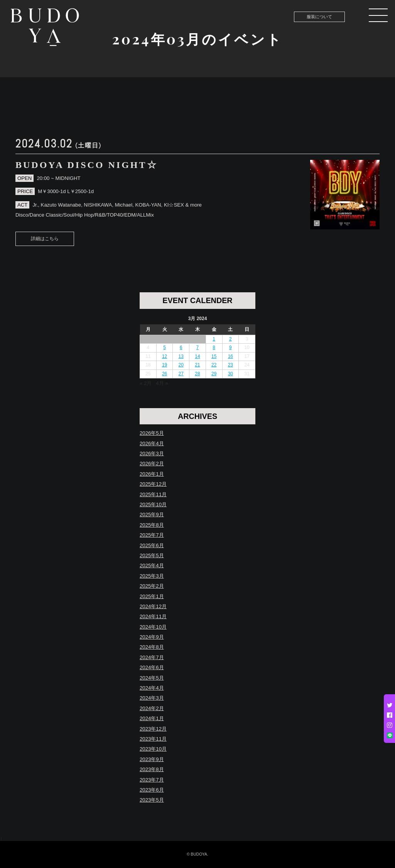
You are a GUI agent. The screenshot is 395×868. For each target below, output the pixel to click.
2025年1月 (152, 596)
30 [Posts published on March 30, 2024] (230, 374)
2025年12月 (153, 484)
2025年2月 (152, 586)
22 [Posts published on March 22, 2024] (214, 365)
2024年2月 (152, 708)
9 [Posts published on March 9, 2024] (230, 348)
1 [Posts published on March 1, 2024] (214, 339)
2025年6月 (152, 545)
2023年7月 (152, 780)
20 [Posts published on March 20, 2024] (181, 365)
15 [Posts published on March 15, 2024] (214, 356)
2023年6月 (152, 790)
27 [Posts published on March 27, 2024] (181, 374)
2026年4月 (152, 443)
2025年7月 (152, 535)
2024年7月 (152, 657)
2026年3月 (152, 453)
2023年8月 (152, 769)
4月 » (162, 383)
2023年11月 (153, 739)
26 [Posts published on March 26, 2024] (165, 374)
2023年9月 (152, 759)
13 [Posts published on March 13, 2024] (181, 356)
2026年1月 (152, 474)
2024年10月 (153, 627)
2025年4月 (152, 565)
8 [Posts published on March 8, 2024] (214, 348)
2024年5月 (152, 678)
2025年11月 (153, 494)
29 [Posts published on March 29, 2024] (214, 374)
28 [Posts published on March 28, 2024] (197, 374)
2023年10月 (153, 749)
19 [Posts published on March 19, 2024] (165, 365)
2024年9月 (152, 637)
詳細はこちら (45, 239)
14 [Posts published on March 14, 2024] (197, 356)
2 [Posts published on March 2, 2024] (230, 339)
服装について (319, 17)
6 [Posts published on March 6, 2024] (181, 348)
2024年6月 (152, 667)
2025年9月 (152, 515)
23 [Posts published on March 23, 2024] (230, 365)
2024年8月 (152, 647)
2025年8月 (152, 525)
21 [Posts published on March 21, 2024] (197, 365)
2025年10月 (153, 504)
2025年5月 (152, 555)
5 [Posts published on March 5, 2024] (165, 348)
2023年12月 (153, 729)
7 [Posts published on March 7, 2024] (198, 348)
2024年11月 (153, 616)
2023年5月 (152, 800)
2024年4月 (152, 688)
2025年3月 (152, 576)
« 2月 (146, 383)
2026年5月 (152, 433)
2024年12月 (153, 606)
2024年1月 (152, 718)
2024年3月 (152, 698)
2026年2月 (152, 464)
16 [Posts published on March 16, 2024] (230, 356)
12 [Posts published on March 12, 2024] (165, 356)
